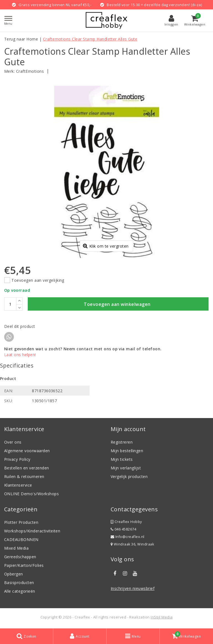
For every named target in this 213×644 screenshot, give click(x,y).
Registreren (122, 443)
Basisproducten (19, 583)
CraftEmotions (30, 71)
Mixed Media (16, 549)
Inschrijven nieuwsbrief (133, 589)
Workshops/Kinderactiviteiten (32, 532)
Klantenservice (18, 486)
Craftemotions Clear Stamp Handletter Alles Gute (90, 39)
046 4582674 (123, 530)
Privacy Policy (17, 460)
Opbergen (14, 575)
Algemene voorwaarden (27, 451)
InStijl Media (162, 618)
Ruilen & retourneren (24, 477)
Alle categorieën (20, 592)
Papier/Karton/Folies (24, 566)
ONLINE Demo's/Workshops (31, 495)
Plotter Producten (21, 523)
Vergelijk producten (129, 477)
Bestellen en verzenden (27, 469)
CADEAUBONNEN (21, 540)
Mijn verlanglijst (126, 469)
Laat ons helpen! (20, 355)
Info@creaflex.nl (128, 538)
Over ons (13, 443)
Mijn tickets (122, 460)
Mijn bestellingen (127, 451)
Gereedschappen (20, 558)
